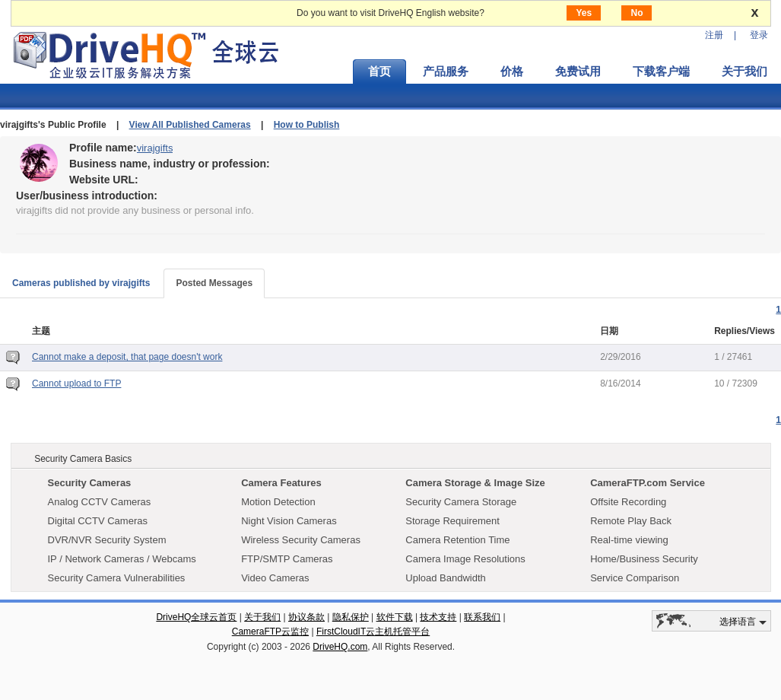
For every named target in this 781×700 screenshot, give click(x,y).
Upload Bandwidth (446, 578)
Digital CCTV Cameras (98, 521)
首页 (379, 72)
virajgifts (155, 148)
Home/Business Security (644, 559)
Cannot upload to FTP (76, 383)
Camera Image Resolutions (465, 559)
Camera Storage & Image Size (475, 483)
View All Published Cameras (190, 125)
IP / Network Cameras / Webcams (122, 559)
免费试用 (578, 72)
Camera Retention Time (457, 540)
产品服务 (446, 72)
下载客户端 (661, 72)
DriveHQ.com (340, 647)
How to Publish (307, 125)
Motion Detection (278, 502)
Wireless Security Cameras (301, 540)
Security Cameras (90, 483)
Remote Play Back (631, 521)
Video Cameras (275, 578)
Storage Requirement (452, 521)
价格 (512, 72)
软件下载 (395, 617)
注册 (714, 35)
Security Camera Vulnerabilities (117, 578)
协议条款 (306, 617)
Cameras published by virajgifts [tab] (81, 283)
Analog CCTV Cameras (100, 502)
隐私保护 (351, 617)
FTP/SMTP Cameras (287, 559)
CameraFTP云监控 (270, 632)
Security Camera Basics (83, 459)
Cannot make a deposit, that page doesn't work (127, 357)
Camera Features (281, 483)
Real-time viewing (629, 540)
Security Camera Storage (461, 502)
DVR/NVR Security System (107, 540)
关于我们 (262, 617)
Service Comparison (635, 578)
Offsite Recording (628, 502)
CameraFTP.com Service (648, 483)
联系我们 (482, 617)
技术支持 (438, 617)
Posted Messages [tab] (214, 283)
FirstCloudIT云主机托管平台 (373, 632)
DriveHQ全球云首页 (196, 617)
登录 (759, 35)
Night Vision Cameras (289, 521)
